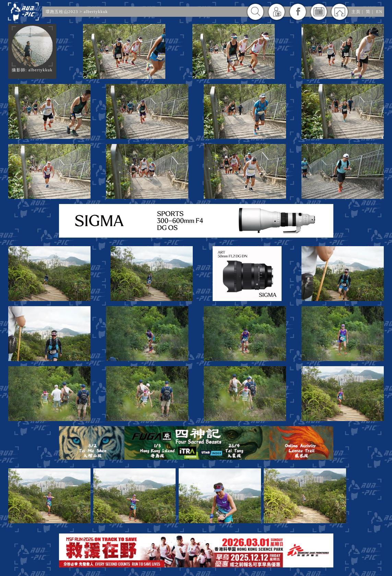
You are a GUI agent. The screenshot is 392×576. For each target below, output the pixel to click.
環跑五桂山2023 (62, 12)
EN (379, 12)
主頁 (356, 12)
